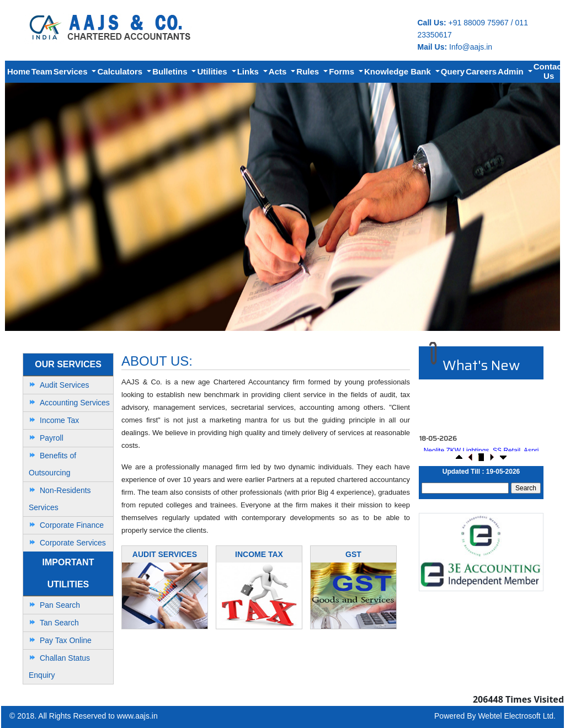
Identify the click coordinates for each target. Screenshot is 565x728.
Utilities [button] (213, 71)
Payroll (52, 438)
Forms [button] (343, 71)
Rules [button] (309, 71)
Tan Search (59, 623)
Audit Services (64, 385)
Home (19, 71)
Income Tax (59, 420)
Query (453, 71)
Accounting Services (75, 403)
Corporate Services (73, 543)
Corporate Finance (72, 525)
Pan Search (60, 605)
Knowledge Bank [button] (399, 71)
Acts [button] (279, 71)
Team (42, 71)
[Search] (465, 488)
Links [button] (249, 71)
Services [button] (72, 71)
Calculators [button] (121, 71)
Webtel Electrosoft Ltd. (517, 716)
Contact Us (549, 71)
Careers (481, 71)
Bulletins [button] (171, 71)
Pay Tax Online (66, 640)
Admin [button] (512, 71)
